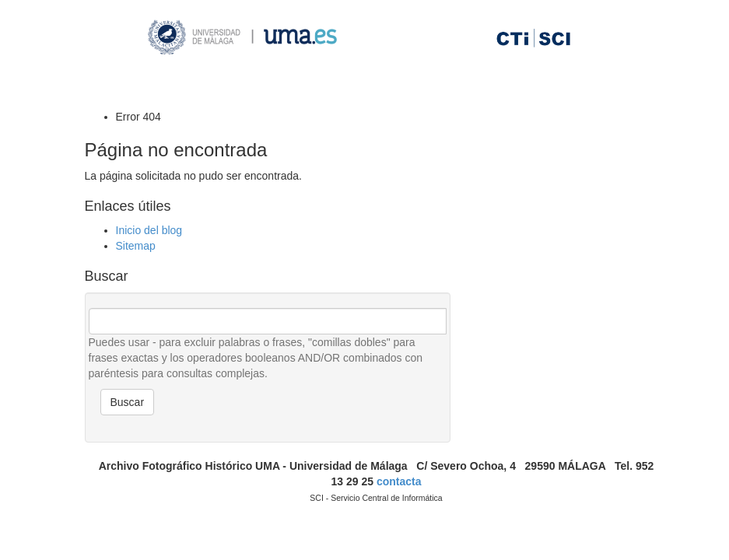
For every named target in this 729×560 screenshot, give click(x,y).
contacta (399, 481)
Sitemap (136, 246)
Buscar (128, 402)
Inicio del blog (149, 230)
